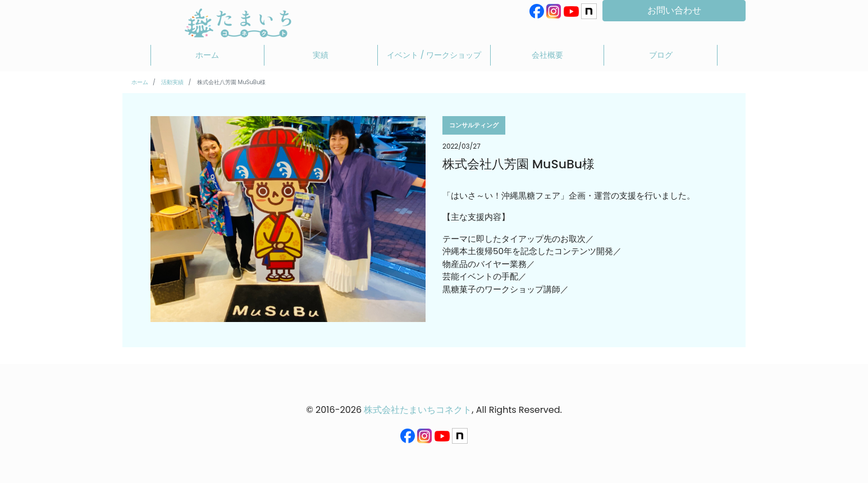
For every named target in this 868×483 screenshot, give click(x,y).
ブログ (661, 55)
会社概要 (547, 55)
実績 (321, 55)
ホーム (207, 55)
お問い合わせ (674, 10)
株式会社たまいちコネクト (418, 410)
